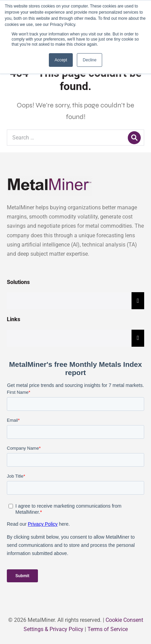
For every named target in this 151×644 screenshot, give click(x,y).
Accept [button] (61, 60)
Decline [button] (90, 60)
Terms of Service (108, 629)
